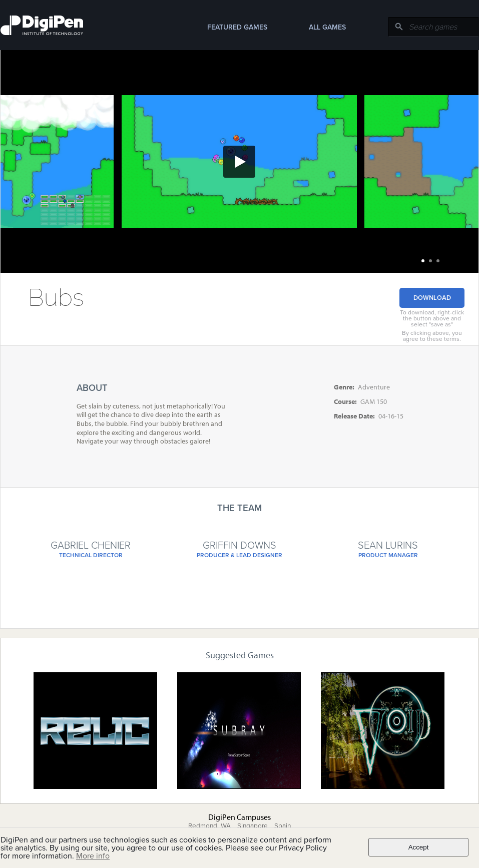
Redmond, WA (209, 826)
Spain (283, 826)
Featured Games (237, 27)
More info (93, 856)
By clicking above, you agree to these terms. (432, 336)
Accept (419, 847)
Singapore (253, 826)
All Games (327, 27)
